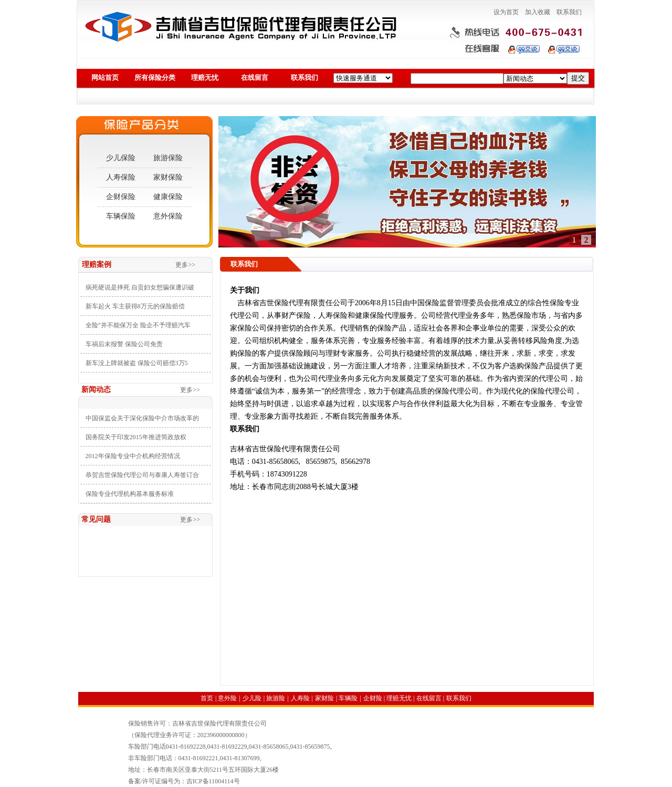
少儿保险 (121, 158)
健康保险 (168, 197)
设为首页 (506, 12)
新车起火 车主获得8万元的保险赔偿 (135, 306)
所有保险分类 (155, 77)
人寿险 (300, 698)
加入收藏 (538, 12)
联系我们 (569, 12)
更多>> (185, 265)
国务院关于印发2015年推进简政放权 (136, 437)
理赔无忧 (205, 77)
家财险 (324, 698)
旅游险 (276, 698)
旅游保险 (168, 158)
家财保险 (168, 177)
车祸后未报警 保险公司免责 (124, 344)
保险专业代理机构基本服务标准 (130, 494)
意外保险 (168, 216)
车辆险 (348, 698)
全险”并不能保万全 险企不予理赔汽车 (138, 325)
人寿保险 (121, 177)
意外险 (227, 698)
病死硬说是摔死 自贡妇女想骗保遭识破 (140, 287)
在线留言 (255, 77)
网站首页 (105, 77)
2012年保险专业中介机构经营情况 (133, 456)
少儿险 (252, 698)
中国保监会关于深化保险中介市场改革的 (142, 418)
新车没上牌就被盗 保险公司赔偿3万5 (137, 363)
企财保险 (121, 197)
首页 (207, 698)
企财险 (373, 698)
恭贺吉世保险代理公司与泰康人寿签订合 (142, 475)
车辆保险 (121, 216)
